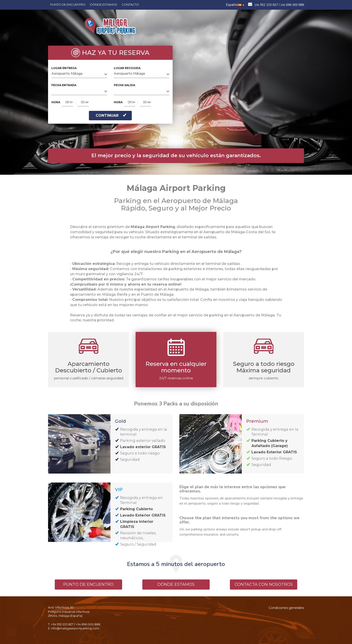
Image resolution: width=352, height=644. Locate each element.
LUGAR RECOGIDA (127, 68)
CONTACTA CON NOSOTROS (264, 584)
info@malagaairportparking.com (75, 628)
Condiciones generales (286, 608)
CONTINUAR (111, 115)
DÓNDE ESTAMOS (176, 584)
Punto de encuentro (68, 4)
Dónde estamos (104, 4)
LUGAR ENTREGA (64, 68)
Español (235, 5)
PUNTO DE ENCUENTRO (88, 584)
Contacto (130, 4)
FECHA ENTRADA (64, 85)
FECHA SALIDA (124, 85)
